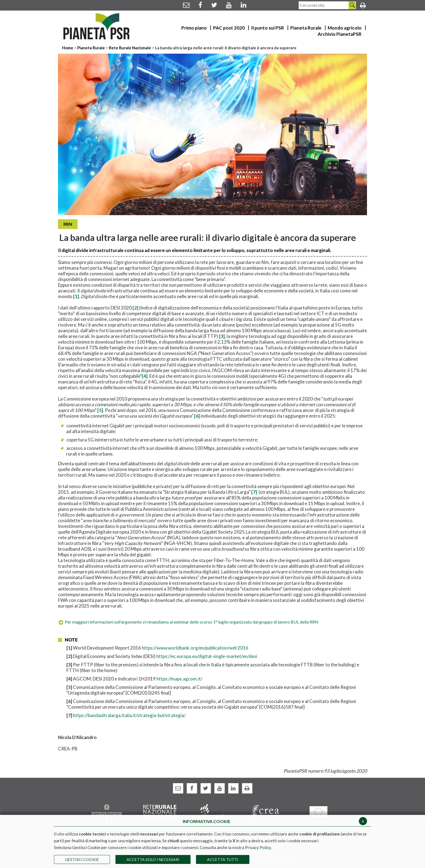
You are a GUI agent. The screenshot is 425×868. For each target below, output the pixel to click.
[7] (255, 492)
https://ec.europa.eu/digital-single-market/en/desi (207, 656)
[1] (76, 296)
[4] (145, 376)
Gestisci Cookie (82, 859)
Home (68, 48)
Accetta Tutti (223, 859)
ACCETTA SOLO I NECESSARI (153, 859)
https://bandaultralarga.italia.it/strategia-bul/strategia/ (129, 715)
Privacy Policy (258, 847)
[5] (100, 410)
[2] (135, 308)
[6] (197, 416)
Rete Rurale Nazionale (130, 48)
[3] (221, 336)
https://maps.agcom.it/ (179, 679)
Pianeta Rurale (91, 48)
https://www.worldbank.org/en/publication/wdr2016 (195, 648)
